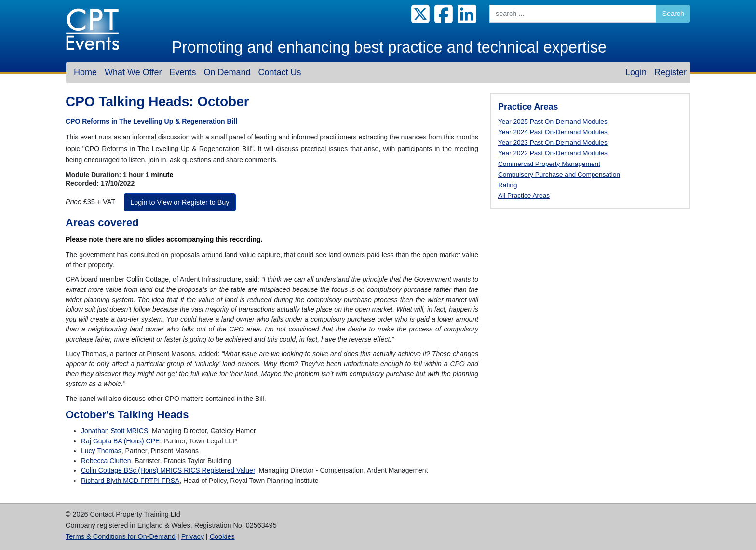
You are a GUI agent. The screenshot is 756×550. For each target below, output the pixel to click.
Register (670, 72)
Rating (508, 185)
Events (182, 72)
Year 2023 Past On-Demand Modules (553, 143)
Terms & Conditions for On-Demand (121, 536)
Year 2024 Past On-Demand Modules (553, 132)
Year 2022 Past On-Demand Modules (553, 153)
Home (85, 72)
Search (673, 14)
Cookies (222, 536)
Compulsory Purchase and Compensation (559, 174)
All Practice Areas (524, 196)
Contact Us (279, 72)
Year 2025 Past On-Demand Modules (553, 121)
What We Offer (133, 72)
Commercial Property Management (549, 164)
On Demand (227, 72)
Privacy (193, 536)
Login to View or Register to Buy (180, 202)
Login (636, 72)
